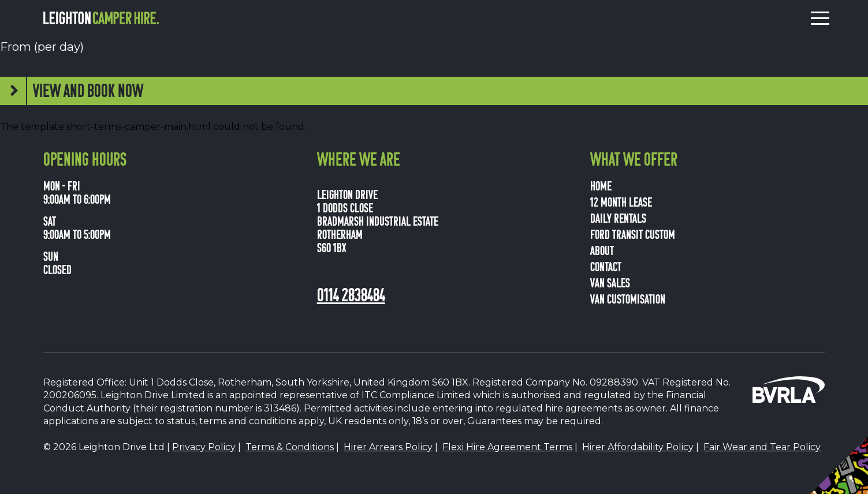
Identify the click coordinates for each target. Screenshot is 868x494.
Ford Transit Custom (633, 234)
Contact (606, 266)
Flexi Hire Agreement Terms (507, 447)
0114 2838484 (351, 294)
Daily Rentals (618, 218)
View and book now (88, 90)
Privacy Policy (204, 447)
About (602, 250)
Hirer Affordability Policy (638, 447)
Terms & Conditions (290, 447)
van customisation (628, 298)
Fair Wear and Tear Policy (762, 447)
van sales (610, 282)
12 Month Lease (621, 201)
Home (601, 185)
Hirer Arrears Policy (388, 447)
